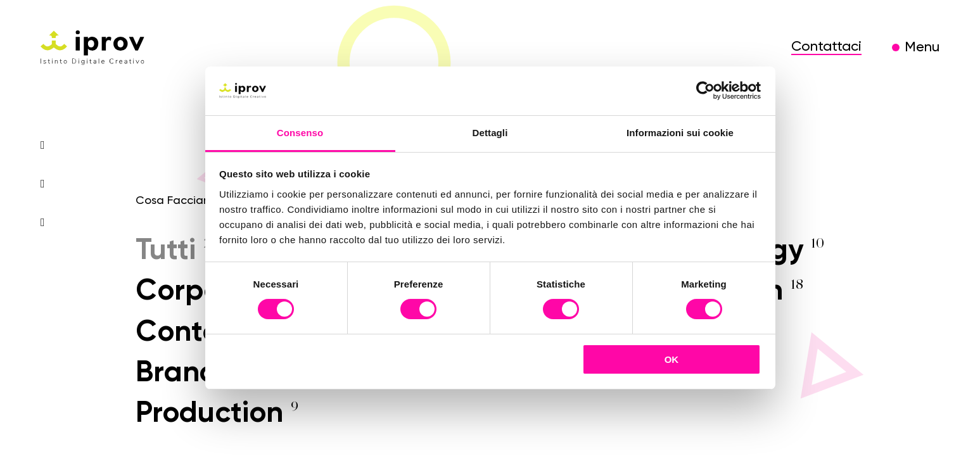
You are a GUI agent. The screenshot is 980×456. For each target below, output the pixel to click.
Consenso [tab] (300, 133)
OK (672, 359)
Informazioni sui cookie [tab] (680, 133)
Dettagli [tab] (490, 133)
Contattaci (826, 47)
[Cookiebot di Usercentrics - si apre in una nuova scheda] (705, 91)
